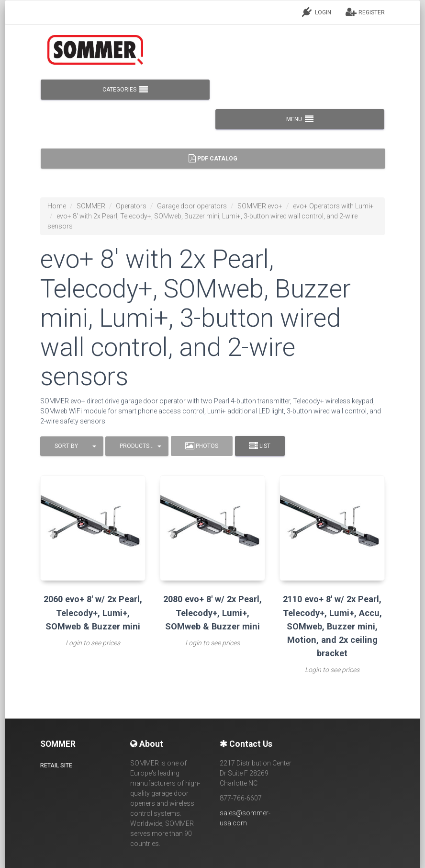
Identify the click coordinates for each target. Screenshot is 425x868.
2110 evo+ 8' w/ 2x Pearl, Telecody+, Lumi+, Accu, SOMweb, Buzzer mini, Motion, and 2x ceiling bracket (332, 626)
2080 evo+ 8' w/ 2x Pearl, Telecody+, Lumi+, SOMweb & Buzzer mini (212, 612)
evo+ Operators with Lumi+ (333, 206)
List (260, 446)
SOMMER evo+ (260, 206)
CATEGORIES (125, 90)
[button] (72, 446)
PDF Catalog (213, 159)
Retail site (56, 765)
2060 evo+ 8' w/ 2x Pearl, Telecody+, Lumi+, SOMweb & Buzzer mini (93, 612)
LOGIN (317, 12)
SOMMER (91, 206)
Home (57, 206)
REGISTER (365, 12)
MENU (300, 119)
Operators (131, 206)
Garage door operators (192, 206)
